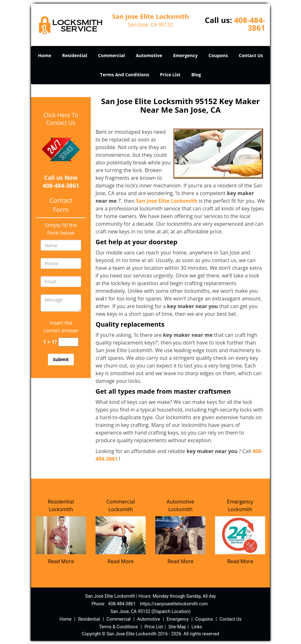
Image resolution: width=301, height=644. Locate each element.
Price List (170, 75)
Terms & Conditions (119, 627)
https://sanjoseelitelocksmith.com (174, 604)
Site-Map (177, 627)
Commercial (112, 55)
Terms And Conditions (125, 75)
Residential (75, 55)
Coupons (218, 55)
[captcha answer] (68, 342)
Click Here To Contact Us (61, 119)
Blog (196, 75)
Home (45, 55)
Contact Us (251, 55)
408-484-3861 (250, 24)
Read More (61, 561)
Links (197, 627)
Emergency (185, 55)
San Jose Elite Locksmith (167, 201)
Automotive (149, 55)
